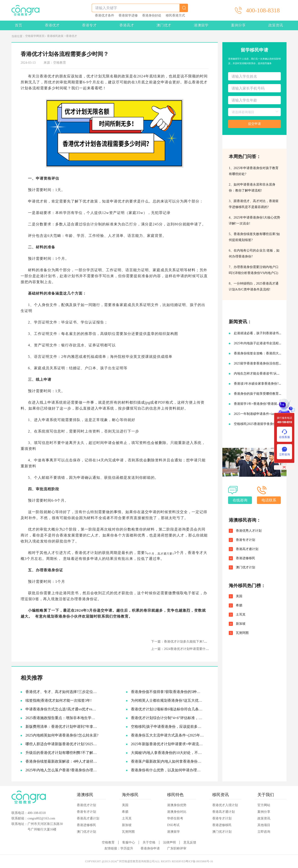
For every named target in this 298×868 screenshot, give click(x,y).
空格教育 (121, 616)
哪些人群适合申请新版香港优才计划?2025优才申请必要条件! (62, 744)
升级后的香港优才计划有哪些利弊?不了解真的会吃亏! (62, 753)
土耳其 (241, 615)
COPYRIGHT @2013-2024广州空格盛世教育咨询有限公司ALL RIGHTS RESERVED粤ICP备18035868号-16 (149, 861)
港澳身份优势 (177, 805)
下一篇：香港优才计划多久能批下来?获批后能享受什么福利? (194, 642)
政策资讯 (276, 25)
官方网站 (264, 805)
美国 (239, 596)
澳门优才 (164, 25)
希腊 (239, 605)
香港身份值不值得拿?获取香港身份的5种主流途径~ (167, 692)
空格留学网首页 (35, 36)
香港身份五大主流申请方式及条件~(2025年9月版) (167, 735)
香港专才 (89, 25)
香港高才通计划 (247, 549)
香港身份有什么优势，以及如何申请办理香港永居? (167, 770)
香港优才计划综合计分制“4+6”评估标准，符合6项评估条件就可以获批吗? (167, 718)
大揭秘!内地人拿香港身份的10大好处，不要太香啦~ (167, 753)
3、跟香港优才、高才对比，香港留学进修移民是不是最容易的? (254, 204)
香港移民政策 (55, 36)
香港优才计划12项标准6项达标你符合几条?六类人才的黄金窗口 (167, 709)
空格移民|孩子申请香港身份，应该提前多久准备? (167, 727)
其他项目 (264, 825)
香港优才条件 (105, 16)
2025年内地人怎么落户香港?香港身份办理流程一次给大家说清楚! (62, 770)
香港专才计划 (246, 540)
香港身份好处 (152, 16)
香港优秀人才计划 (249, 531)
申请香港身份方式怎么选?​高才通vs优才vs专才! (62, 709)
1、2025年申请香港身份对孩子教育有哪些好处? (254, 171)
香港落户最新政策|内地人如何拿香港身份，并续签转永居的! (167, 761)
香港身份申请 (150, 848)
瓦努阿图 (242, 633)
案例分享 (238, 25)
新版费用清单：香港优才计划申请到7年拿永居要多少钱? (62, 727)
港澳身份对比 (177, 812)
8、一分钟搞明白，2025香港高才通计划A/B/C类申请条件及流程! (254, 286)
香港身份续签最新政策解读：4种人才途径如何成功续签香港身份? (62, 761)
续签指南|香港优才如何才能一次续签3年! (59, 700)
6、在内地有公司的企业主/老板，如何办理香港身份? (254, 253)
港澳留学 (201, 25)
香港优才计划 (86, 805)
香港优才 (52, 25)
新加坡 (241, 624)
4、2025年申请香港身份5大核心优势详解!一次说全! (254, 220)
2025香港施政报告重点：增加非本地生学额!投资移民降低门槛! (62, 718)
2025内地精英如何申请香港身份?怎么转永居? (62, 735)
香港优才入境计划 (225, 805)
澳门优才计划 (246, 567)
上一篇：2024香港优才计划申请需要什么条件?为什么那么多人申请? (199, 649)
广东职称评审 (177, 848)
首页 (19, 25)
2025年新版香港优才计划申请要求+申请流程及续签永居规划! (167, 744)
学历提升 (127, 848)
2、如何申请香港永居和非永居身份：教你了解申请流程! (252, 188)
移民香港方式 (175, 16)
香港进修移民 (246, 558)
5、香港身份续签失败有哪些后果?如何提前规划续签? (254, 237)
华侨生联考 (175, 818)
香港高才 (127, 25)
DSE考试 (173, 825)
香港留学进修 (128, 16)
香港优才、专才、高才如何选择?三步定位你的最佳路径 (62, 692)
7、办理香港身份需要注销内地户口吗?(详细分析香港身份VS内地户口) (254, 270)
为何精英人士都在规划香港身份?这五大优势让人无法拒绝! (167, 700)
